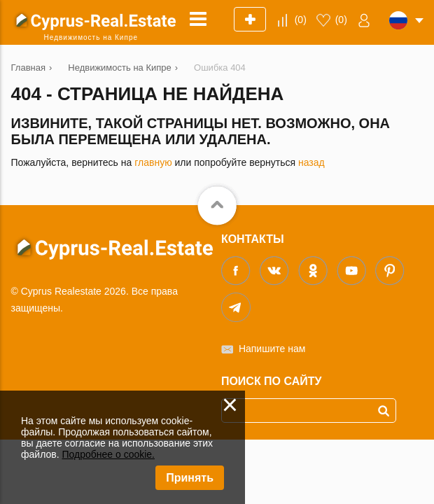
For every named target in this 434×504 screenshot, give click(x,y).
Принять (190, 478)
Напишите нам (272, 349)
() (301, 20)
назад (311, 162)
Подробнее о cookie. (108, 454)
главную (153, 162)
